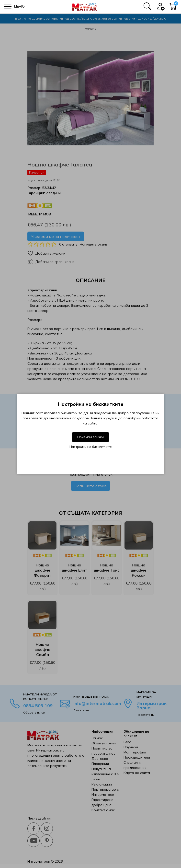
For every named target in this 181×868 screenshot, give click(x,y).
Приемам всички (90, 437)
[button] (14, 6)
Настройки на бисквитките (91, 447)
